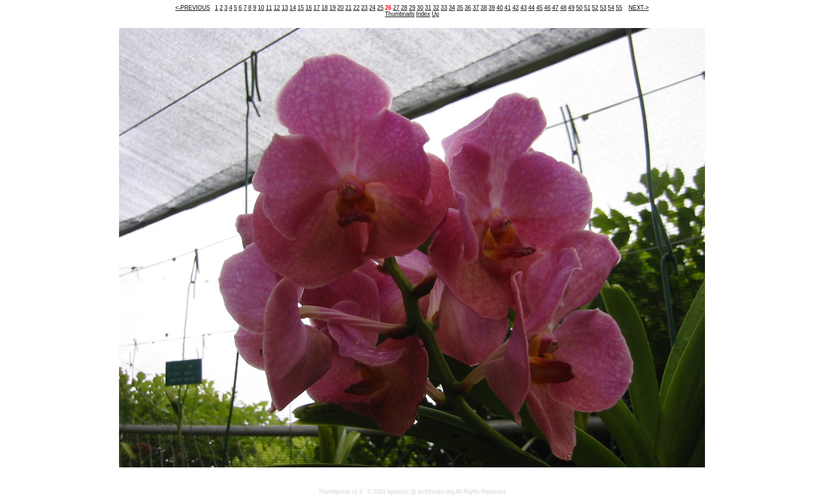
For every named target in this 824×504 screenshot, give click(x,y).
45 (539, 8)
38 (484, 8)
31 (428, 8)
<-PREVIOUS (193, 8)
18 (325, 8)
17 (317, 8)
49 (571, 8)
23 (364, 8)
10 (261, 8)
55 (619, 8)
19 (333, 8)
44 (531, 8)
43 (523, 8)
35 (460, 8)
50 (579, 8)
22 (356, 8)
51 (587, 8)
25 (380, 8)
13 (285, 8)
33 (444, 8)
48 (563, 8)
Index (423, 14)
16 (309, 8)
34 (452, 8)
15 (301, 8)
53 (603, 8)
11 (269, 8)
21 (348, 8)
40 (500, 8)
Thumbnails (400, 14)
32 (436, 8)
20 (341, 8)
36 (468, 8)
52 (595, 8)
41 (508, 8)
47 (555, 8)
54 (611, 8)
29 (412, 8)
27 (396, 8)
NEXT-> (639, 8)
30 (420, 8)
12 (277, 8)
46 (547, 8)
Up (435, 14)
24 (372, 8)
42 (515, 8)
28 (404, 8)
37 (476, 8)
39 (492, 8)
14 (293, 8)
